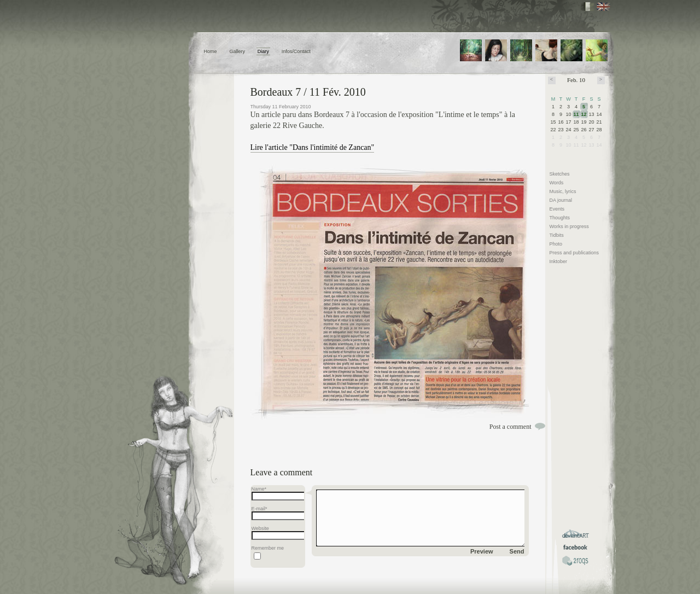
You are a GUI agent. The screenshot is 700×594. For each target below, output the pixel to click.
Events (557, 209)
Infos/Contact (296, 51)
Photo (556, 244)
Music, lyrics (563, 191)
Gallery (237, 51)
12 (584, 114)
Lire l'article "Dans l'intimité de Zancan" (313, 147)
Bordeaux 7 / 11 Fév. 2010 (308, 92)
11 (576, 114)
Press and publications (574, 253)
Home (211, 51)
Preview (482, 551)
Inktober (559, 261)
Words (557, 183)
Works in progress (569, 226)
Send (517, 551)
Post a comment (511, 427)
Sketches (560, 174)
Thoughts (560, 218)
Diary (263, 51)
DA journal (561, 200)
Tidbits (557, 235)
